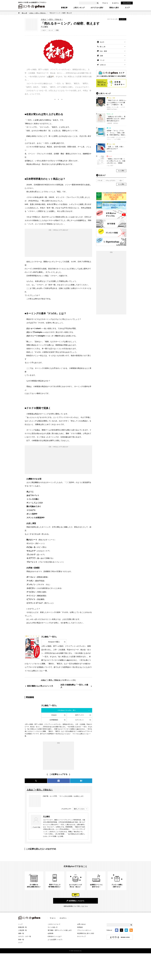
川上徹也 (46, 816)
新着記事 (64, 8)
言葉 (57, 30)
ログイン (116, 3)
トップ (20, 924)
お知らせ (103, 65)
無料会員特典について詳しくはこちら (76, 906)
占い (121, 180)
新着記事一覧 (22, 927)
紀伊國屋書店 (54, 720)
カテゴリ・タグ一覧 (25, 936)
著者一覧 (21, 940)
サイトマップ (81, 936)
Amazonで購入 (54, 642)
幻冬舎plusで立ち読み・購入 (67, 710)
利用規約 (80, 927)
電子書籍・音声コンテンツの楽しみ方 (60, 930)
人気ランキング (79, 8)
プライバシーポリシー (84, 930)
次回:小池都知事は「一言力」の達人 (74, 686)
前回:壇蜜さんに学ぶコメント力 (40, 686)
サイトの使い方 (53, 927)
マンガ (102, 60)
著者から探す (114, 8)
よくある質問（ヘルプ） (55, 940)
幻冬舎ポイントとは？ (55, 936)
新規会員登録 (127, 3)
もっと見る (121, 171)
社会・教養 (103, 51)
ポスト (123, 19)
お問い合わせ (81, 924)
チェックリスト (111, 180)
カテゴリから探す (97, 8)
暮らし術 (24, 13)
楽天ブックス (80, 715)
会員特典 (51, 933)
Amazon (54, 715)
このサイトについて (54, 924)
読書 (101, 56)
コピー (44, 30)
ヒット (51, 30)
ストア (127, 8)
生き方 (102, 42)
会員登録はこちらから (75, 901)
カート (105, 3)
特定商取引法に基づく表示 (86, 933)
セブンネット (80, 720)
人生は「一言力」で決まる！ (38, 13)
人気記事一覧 (22, 930)
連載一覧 (21, 933)
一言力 (49, 77)
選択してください (79, 809)
